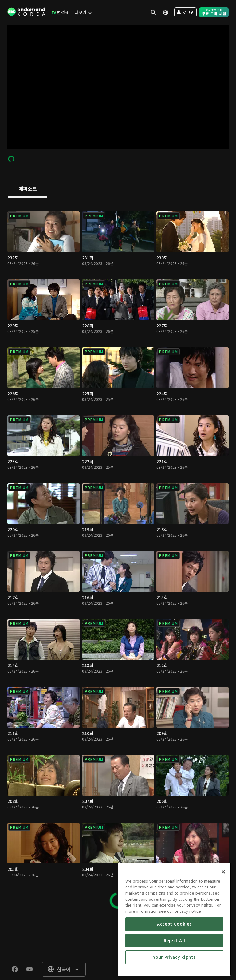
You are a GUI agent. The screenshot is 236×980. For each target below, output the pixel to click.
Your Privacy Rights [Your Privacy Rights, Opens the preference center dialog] (174, 969)
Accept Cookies (174, 936)
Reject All (175, 952)
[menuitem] (59, 12)
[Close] (223, 884)
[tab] (28, 189)
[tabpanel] (118, 557)
